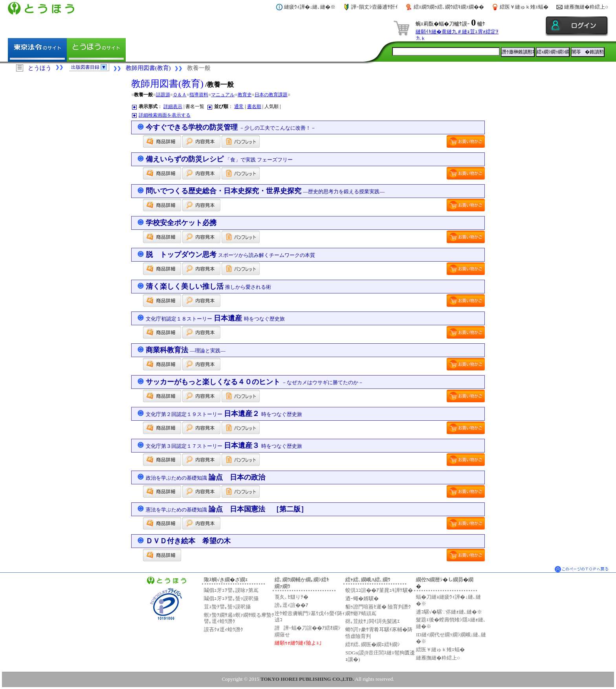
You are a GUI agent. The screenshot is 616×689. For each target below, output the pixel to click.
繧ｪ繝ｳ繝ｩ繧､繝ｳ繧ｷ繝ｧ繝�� (449, 7)
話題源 (163, 95)
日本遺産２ (224, 414)
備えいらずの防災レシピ (219, 159)
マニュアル (223, 95)
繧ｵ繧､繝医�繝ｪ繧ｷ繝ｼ (373, 644)
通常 (239, 106)
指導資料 (199, 95)
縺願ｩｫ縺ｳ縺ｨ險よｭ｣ (298, 643)
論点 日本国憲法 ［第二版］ (227, 509)
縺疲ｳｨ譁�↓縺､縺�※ (310, 7)
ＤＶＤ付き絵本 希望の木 (188, 541)
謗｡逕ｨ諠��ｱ (291, 605)
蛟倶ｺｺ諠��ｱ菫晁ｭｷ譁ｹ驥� (379, 590)
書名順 (254, 106)
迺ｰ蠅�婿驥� (362, 598)
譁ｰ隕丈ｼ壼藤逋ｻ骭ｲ (375, 7)
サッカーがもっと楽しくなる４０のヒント (255, 382)
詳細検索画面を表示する (165, 115)
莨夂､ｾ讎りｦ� (291, 597)
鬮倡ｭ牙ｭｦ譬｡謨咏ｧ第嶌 (231, 590)
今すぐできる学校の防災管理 (231, 127)
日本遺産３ (224, 445)
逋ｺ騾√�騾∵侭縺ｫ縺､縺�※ (449, 612)
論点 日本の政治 (206, 477)
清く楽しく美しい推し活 (209, 286)
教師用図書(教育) (148, 68)
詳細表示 (173, 106)
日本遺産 (215, 318)
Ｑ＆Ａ (180, 95)
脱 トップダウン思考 (231, 255)
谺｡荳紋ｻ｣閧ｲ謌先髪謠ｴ (373, 621)
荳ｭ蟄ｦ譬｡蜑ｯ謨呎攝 (227, 607)
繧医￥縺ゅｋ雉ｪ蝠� (524, 7)
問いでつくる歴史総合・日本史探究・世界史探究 (265, 191)
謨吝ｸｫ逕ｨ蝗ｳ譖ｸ (224, 629)
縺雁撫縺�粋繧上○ (586, 7)
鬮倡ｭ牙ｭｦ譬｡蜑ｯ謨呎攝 (231, 598)
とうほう (40, 68)
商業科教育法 (186, 350)
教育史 (245, 95)
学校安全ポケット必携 (181, 223)
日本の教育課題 (271, 95)
